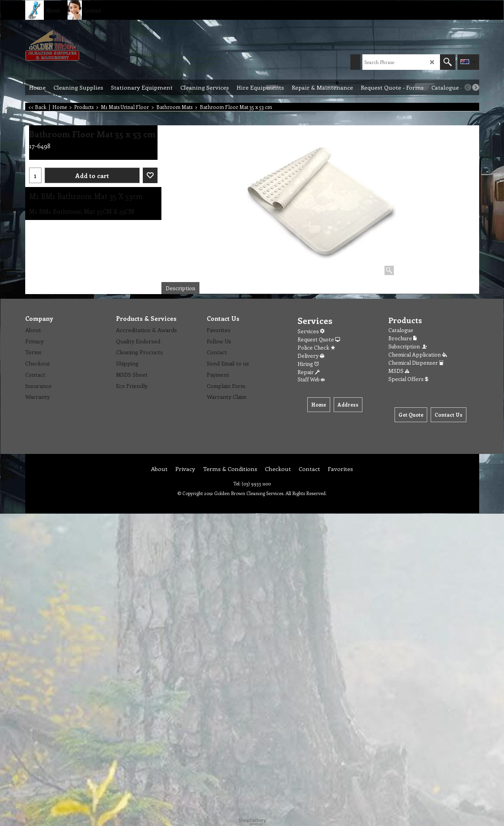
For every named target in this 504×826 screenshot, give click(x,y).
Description (180, 288)
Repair (309, 372)
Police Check (316, 347)
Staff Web (311, 379)
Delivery (311, 356)
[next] (476, 87)
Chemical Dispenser (416, 363)
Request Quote (319, 339)
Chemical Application (418, 354)
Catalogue (401, 330)
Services (311, 331)
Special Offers (408, 379)
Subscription (408, 346)
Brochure (403, 338)
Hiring (308, 364)
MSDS (399, 371)
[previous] (468, 87)
